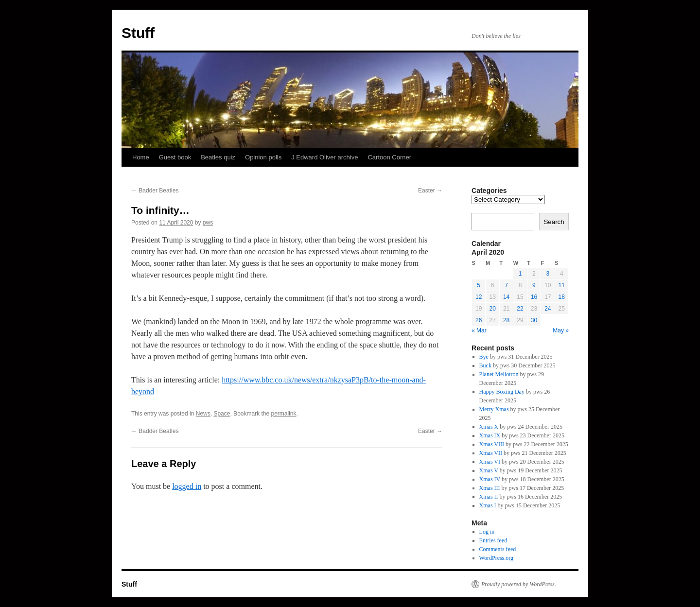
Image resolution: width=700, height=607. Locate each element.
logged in (187, 486)
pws (208, 223)
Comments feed (498, 549)
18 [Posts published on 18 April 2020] (562, 297)
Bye (484, 357)
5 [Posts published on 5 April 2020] (479, 285)
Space (222, 414)
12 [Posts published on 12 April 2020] (479, 297)
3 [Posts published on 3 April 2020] (548, 274)
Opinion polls (263, 157)
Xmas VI (490, 462)
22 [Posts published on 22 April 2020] (520, 309)
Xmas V (489, 470)
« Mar (479, 330)
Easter (430, 191)
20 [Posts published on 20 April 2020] (492, 309)
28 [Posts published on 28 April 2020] (506, 320)
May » (561, 330)
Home (141, 157)
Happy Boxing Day (502, 392)
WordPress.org (496, 558)
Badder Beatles (155, 191)
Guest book (175, 157)
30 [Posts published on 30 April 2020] (534, 320)
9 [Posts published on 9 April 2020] (534, 285)
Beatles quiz (218, 157)
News (203, 414)
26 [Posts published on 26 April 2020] (479, 320)
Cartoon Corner (389, 157)
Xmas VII (491, 453)
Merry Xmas (494, 409)
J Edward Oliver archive (324, 157)
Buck (485, 365)
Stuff (138, 33)
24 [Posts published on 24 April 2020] (548, 309)
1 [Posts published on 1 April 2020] (520, 274)
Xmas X (489, 427)
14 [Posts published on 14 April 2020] (506, 297)
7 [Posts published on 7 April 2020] (506, 285)
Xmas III (490, 488)
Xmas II (489, 497)
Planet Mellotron (499, 374)
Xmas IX (490, 435)
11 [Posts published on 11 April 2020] (562, 285)
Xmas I (488, 505)
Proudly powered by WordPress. (519, 584)
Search (554, 222)
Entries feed (493, 540)
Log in (487, 532)
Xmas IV (490, 479)
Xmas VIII (492, 444)
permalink (284, 414)
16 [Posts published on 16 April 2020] (534, 297)
